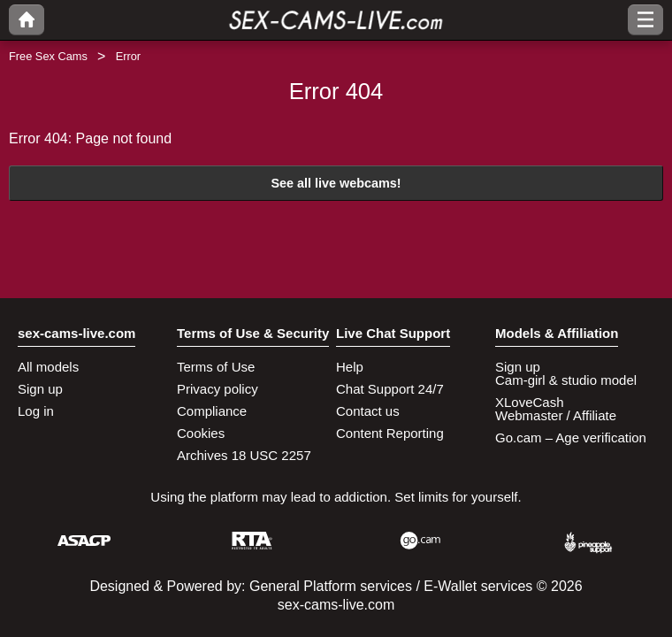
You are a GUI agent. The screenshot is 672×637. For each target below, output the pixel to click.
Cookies (201, 433)
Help (350, 367)
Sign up (40, 389)
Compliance (212, 411)
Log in (36, 411)
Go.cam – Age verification (571, 437)
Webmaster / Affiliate (556, 415)
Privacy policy (218, 389)
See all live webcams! (336, 183)
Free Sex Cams (48, 56)
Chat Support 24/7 (390, 389)
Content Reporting (390, 433)
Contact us (368, 411)
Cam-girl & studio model (566, 380)
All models (48, 367)
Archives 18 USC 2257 (244, 455)
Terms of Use (216, 367)
